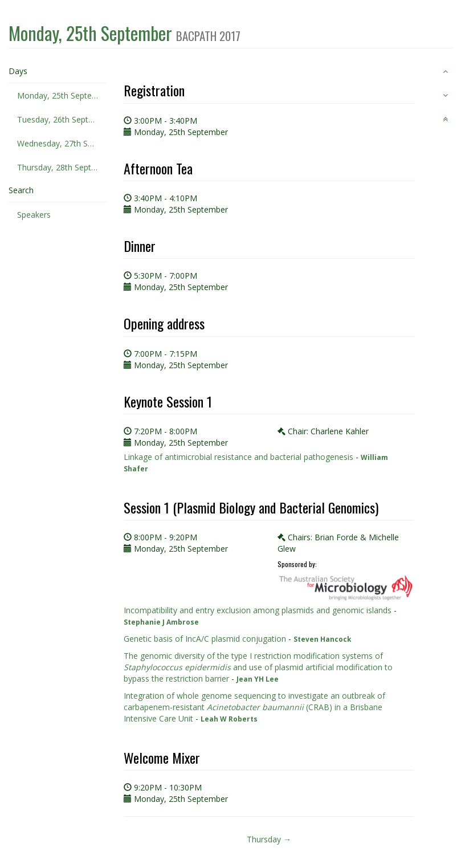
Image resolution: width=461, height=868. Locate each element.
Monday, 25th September (62, 95)
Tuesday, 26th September (62, 119)
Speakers (34, 215)
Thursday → (269, 839)
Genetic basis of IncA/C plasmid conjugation (205, 639)
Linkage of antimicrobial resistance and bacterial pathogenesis (238, 457)
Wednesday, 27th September (62, 143)
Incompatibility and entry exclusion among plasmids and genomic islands (258, 610)
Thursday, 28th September (62, 167)
